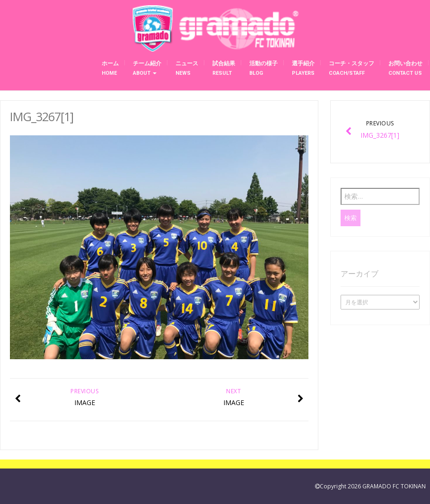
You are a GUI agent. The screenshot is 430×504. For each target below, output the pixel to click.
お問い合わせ (405, 68)
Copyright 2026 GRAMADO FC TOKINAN (373, 486)
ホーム (110, 68)
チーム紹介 (147, 68)
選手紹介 (303, 68)
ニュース (187, 68)
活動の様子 (263, 68)
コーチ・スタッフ (351, 68)
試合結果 (224, 68)
